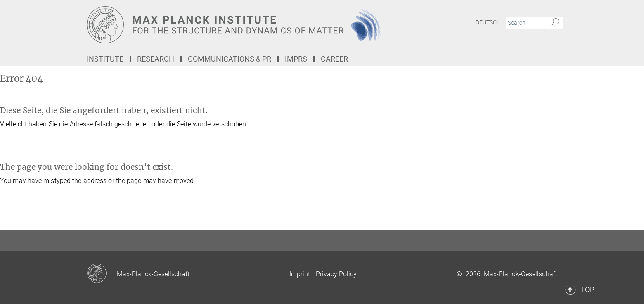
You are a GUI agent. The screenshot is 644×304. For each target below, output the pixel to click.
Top (546, 214)
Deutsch (488, 22)
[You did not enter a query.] (525, 23)
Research (156, 59)
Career (334, 59)
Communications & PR (230, 59)
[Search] (555, 23)
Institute (105, 59)
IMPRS (296, 59)
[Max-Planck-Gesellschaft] (102, 274)
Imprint (300, 274)
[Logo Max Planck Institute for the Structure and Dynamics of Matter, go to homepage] (241, 25)
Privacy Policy (336, 274)
